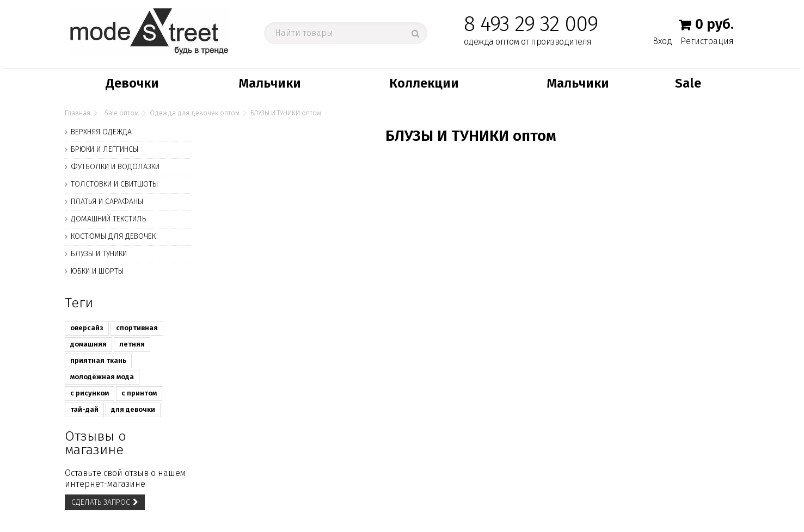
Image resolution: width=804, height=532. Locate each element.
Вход (662, 41)
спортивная (137, 328)
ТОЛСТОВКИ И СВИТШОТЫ (114, 184)
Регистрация (707, 41)
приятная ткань (98, 360)
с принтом (139, 393)
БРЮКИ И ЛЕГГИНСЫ (105, 149)
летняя (132, 344)
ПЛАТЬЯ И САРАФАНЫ (107, 202)
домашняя (88, 344)
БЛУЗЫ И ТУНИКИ (99, 254)
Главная (78, 113)
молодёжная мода (102, 377)
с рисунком (90, 393)
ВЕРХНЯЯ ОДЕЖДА (101, 132)
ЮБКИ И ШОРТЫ (97, 271)
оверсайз (87, 328)
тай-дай (84, 409)
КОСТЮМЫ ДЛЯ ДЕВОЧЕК (113, 236)
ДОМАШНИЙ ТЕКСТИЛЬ (108, 219)
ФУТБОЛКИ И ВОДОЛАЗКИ (115, 167)
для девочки (133, 409)
